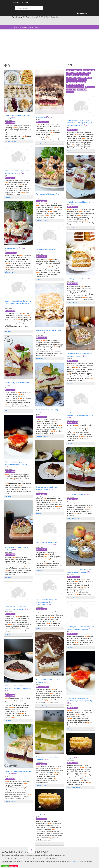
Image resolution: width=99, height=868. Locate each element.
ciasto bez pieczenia (80, 80)
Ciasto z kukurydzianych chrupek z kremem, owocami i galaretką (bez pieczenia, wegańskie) (80, 123)
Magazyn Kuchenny (11, 142)
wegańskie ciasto (72, 85)
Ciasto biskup (41, 117)
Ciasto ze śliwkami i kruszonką (47, 410)
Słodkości (76, 73)
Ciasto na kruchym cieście (75, 87)
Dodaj (13, 122)
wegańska (70, 92)
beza (82, 85)
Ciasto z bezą (90, 87)
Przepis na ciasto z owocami (76, 82)
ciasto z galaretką (86, 77)
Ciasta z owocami (89, 70)
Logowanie (82, 13)
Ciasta (69, 73)
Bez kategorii (85, 73)
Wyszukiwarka (27, 27)
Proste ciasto (77, 70)
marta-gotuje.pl (41, 143)
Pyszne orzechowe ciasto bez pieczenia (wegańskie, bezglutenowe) (47, 602)
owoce (69, 80)
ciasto (69, 70)
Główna (16, 27)
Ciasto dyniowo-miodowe (77, 279)
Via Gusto (70, 151)
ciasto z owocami (72, 77)
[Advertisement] (49, 46)
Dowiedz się (75, 861)
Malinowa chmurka (12, 248)
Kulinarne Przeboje (42, 220)
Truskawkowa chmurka (76, 495)
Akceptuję (5, 866)
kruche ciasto (71, 89)
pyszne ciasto (84, 75)
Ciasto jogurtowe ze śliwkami (78, 202)
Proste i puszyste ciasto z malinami (17, 383)
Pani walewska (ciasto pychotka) (48, 194)
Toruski (70, 758)
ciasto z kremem (72, 75)
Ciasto (38, 27)
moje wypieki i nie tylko (74, 788)
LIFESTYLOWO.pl (20, 3)
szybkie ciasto (82, 89)
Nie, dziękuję (13, 866)
